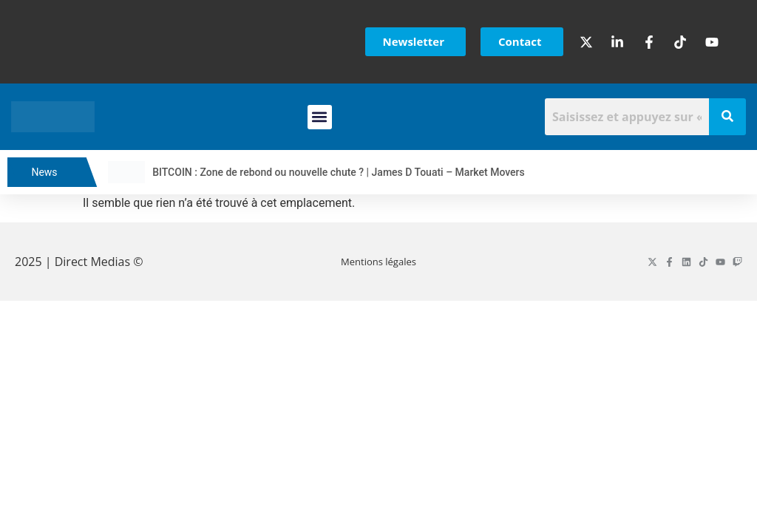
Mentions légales (378, 262)
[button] (320, 117)
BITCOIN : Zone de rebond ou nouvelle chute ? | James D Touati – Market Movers (349, 172)
